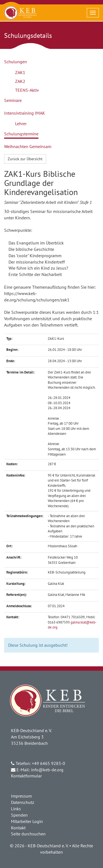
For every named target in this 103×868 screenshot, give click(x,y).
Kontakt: (13, 617)
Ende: (11, 361)
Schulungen (16, 62)
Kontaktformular (26, 776)
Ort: (9, 546)
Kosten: (12, 464)
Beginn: (12, 350)
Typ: (9, 339)
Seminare (13, 100)
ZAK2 (20, 81)
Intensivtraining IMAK (25, 113)
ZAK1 (20, 72)
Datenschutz (23, 802)
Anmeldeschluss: (19, 606)
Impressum (21, 796)
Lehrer (21, 123)
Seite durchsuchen (28, 834)
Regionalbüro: (17, 572)
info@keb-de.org (47, 770)
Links (16, 809)
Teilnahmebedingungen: (25, 516)
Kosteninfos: (16, 475)
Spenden (19, 815)
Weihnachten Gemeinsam (28, 146)
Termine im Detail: (20, 372)
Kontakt (18, 828)
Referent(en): (17, 595)
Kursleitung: (16, 584)
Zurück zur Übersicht (25, 159)
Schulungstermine (21, 134)
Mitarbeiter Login (27, 821)
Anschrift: (14, 557)
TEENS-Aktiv (27, 90)
